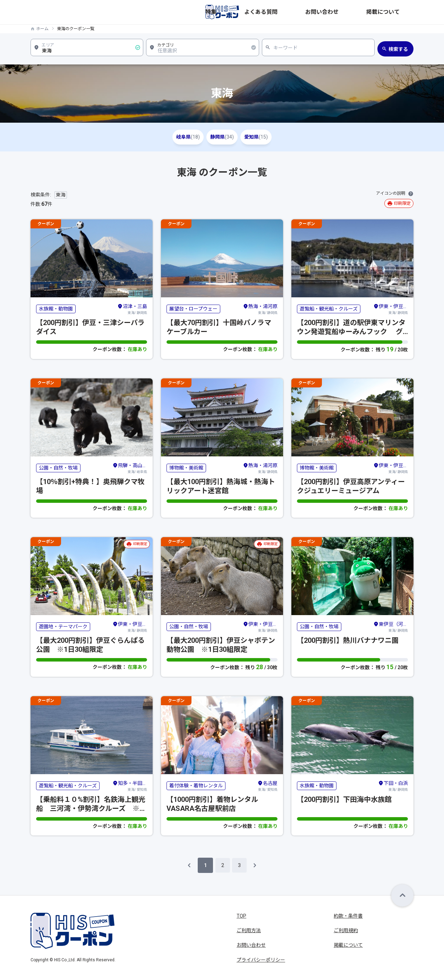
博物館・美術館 (186, 468)
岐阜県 (178, 137)
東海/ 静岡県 (132, 309)
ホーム (42, 29)
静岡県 (222, 137)
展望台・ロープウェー (193, 309)
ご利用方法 (249, 930)
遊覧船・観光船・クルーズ (329, 309)
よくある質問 (324, 12)
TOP (241, 916)
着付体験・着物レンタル (196, 786)
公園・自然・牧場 (58, 468)
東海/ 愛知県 (130, 786)
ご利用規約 (346, 930)
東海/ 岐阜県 (130, 468)
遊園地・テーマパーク (63, 627)
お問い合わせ (361, 12)
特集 (296, 12)
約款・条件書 (348, 916)
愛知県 (266, 137)
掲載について (399, 12)
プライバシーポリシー (261, 960)
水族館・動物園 (56, 309)
